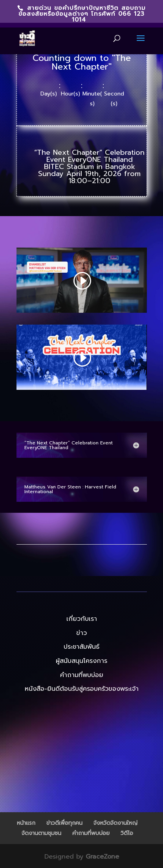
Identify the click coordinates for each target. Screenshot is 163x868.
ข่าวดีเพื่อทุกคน (64, 823)
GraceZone (102, 857)
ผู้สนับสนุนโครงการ (81, 661)
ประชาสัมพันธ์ (81, 647)
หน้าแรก (26, 823)
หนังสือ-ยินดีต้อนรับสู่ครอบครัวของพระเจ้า (82, 689)
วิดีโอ (127, 833)
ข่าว (81, 633)
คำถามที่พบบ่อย (82, 675)
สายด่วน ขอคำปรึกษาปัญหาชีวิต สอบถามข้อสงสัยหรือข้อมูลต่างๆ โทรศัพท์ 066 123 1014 (82, 14)
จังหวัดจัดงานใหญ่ (115, 823)
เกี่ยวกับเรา (82, 619)
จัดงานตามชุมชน (41, 833)
